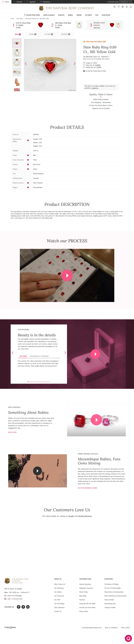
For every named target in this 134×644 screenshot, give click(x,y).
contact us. (95, 88)
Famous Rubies (109, 600)
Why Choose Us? (60, 584)
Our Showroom (59, 596)
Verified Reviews (85, 516)
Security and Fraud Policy (87, 607)
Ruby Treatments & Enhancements (116, 596)
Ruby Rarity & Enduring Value (114, 592)
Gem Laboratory (59, 607)
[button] (75, 64)
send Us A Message (15, 596)
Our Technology (59, 604)
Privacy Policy (84, 611)
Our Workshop (59, 588)
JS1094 (60, 25)
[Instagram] (28, 607)
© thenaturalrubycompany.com (92, 628)
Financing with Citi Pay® (87, 604)
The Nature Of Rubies (112, 584)
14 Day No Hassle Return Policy (96, 71)
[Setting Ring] (79, 25)
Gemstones (46, 2)
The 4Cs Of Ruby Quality (113, 588)
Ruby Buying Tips (110, 604)
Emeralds (19, 2)
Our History (58, 592)
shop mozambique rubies (88, 488)
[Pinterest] (19, 607)
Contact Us (58, 611)
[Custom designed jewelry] (101, 24)
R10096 (21, 25)
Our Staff (57, 600)
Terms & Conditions (111, 628)
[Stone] (41, 25)
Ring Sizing (83, 596)
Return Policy (84, 592)
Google (71, 516)
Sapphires (33, 2)
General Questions (85, 584)
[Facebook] (23, 607)
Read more (12, 432)
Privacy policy (125, 628)
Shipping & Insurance (86, 588)
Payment (82, 600)
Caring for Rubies (110, 607)
